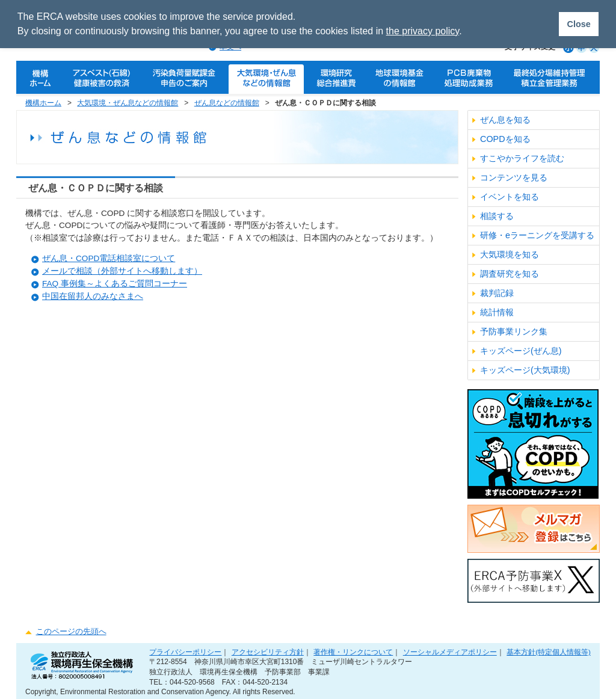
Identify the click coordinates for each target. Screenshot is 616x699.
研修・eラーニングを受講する (537, 235)
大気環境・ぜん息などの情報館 (128, 103)
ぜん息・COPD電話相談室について (109, 258)
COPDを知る (505, 139)
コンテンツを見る (514, 177)
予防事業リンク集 (514, 331)
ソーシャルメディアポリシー (450, 652)
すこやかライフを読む (522, 158)
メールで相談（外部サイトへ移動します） (122, 271)
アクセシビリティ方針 (268, 652)
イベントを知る (510, 197)
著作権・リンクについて (353, 652)
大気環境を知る (510, 254)
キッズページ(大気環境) (525, 370)
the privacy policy (423, 31)
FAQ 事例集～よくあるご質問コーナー (115, 284)
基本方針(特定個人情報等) (549, 652)
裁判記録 (497, 293)
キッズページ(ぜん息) (521, 351)
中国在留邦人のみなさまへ (93, 296)
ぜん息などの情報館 (227, 103)
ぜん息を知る (505, 120)
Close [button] (578, 24)
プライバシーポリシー (185, 652)
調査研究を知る (510, 274)
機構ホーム (43, 103)
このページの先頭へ (71, 631)
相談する (497, 216)
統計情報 (497, 312)
